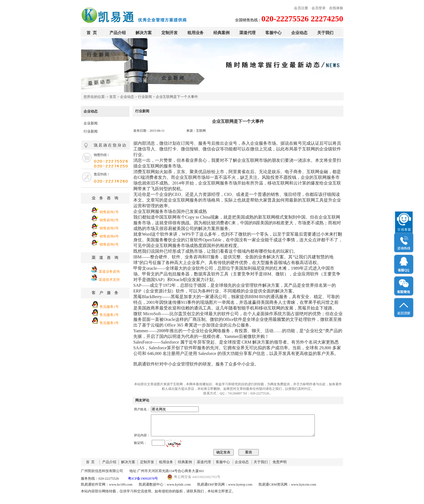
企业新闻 (91, 123)
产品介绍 (118, 33)
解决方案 (144, 33)
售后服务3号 (109, 323)
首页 (113, 97)
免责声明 (280, 466)
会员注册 (301, 8)
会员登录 (319, 8)
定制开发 (170, 33)
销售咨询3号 (109, 228)
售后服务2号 (109, 315)
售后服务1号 (109, 307)
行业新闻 (145, 97)
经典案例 (221, 33)
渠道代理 (247, 33)
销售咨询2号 (109, 220)
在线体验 (336, 8)
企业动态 (299, 33)
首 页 (92, 33)
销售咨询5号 (109, 244)
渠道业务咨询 (109, 271)
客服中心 (273, 33)
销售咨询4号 (109, 236)
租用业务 (196, 33)
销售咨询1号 (109, 212)
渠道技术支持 (109, 280)
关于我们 (325, 33)
